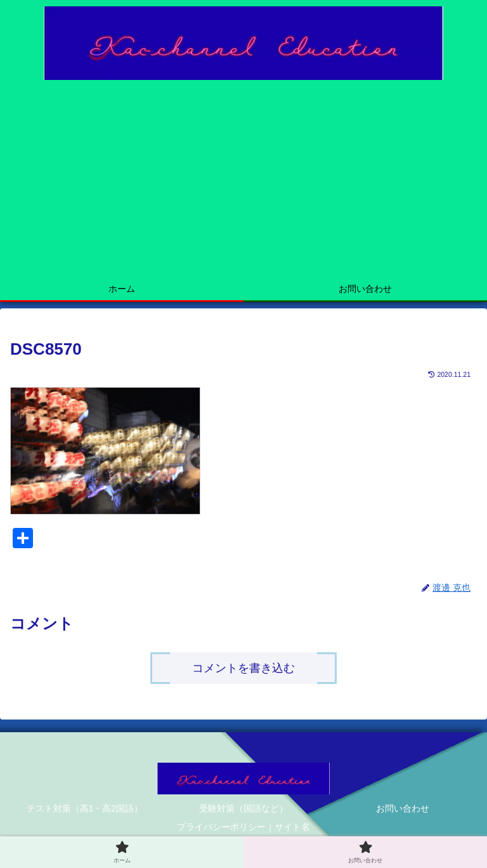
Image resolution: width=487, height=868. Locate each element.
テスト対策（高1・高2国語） (85, 808)
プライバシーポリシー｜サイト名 (243, 827)
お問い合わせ (403, 808)
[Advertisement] (243, 181)
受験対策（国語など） (243, 808)
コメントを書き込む (243, 668)
